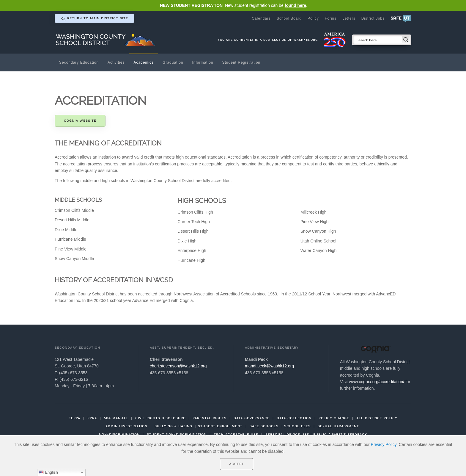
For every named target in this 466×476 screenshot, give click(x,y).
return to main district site (95, 19)
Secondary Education (79, 62)
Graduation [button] (173, 62)
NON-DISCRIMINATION (119, 434)
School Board (289, 18)
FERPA (74, 418)
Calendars (261, 18)
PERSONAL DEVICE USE (287, 434)
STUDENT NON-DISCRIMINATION (177, 434)
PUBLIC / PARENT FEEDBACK (340, 434)
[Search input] (378, 40)
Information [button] (203, 62)
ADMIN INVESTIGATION (126, 426)
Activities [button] (116, 62)
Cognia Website (80, 121)
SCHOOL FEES (297, 426)
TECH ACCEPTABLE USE (236, 434)
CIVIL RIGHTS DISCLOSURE (160, 418)
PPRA (92, 418)
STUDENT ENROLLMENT (220, 426)
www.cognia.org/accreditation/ (377, 382)
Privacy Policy (384, 444)
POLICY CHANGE (334, 418)
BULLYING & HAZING (173, 426)
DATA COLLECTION (294, 418)
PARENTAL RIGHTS (210, 418)
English (48, 472)
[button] (401, 18)
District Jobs (373, 18)
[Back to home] (107, 40)
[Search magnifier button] (406, 40)
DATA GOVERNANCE (252, 418)
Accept (237, 464)
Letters (349, 18)
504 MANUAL (116, 418)
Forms (331, 18)
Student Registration (241, 62)
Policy (313, 18)
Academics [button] (144, 62)
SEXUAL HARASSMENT (338, 426)
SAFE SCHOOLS (264, 426)
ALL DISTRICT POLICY (377, 418)
